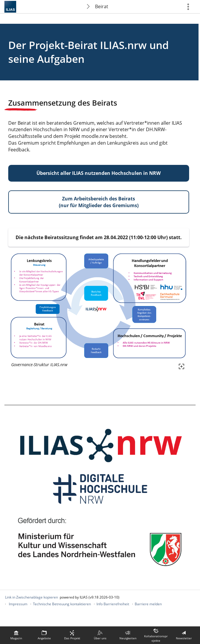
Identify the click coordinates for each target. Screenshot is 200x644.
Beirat (102, 6)
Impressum (18, 604)
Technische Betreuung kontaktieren (62, 604)
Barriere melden (148, 604)
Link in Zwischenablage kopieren (31, 597)
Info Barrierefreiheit (113, 604)
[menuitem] (16, 635)
